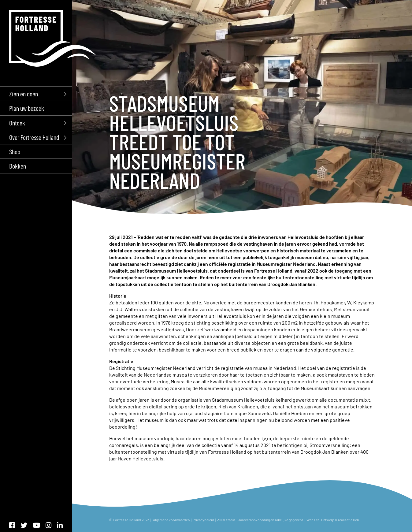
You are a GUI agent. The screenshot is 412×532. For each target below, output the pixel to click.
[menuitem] (36, 93)
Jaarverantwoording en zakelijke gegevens (271, 520)
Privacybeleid (203, 520)
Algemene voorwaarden (171, 520)
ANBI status (227, 520)
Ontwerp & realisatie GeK (341, 520)
